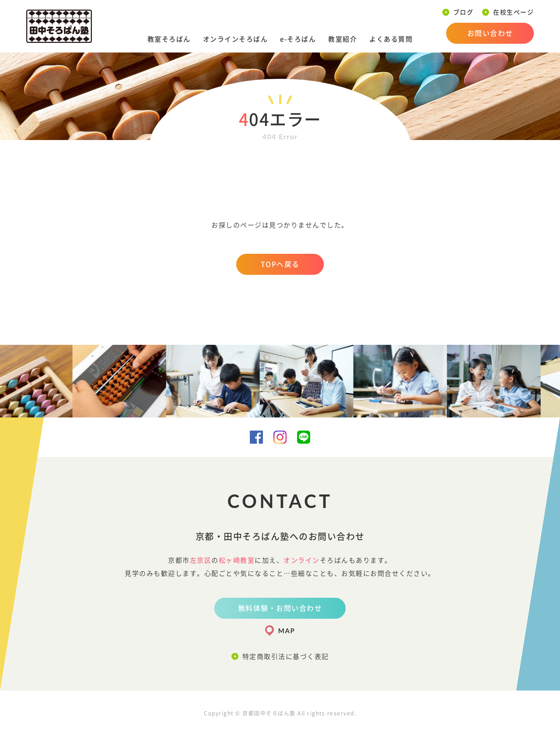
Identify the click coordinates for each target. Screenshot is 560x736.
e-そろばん (298, 39)
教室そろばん (169, 39)
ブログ (464, 12)
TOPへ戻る (280, 264)
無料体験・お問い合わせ (280, 608)
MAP (287, 631)
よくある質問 (391, 39)
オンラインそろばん (236, 39)
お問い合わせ (490, 33)
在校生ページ (513, 12)
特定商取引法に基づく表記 (286, 657)
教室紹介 (343, 39)
